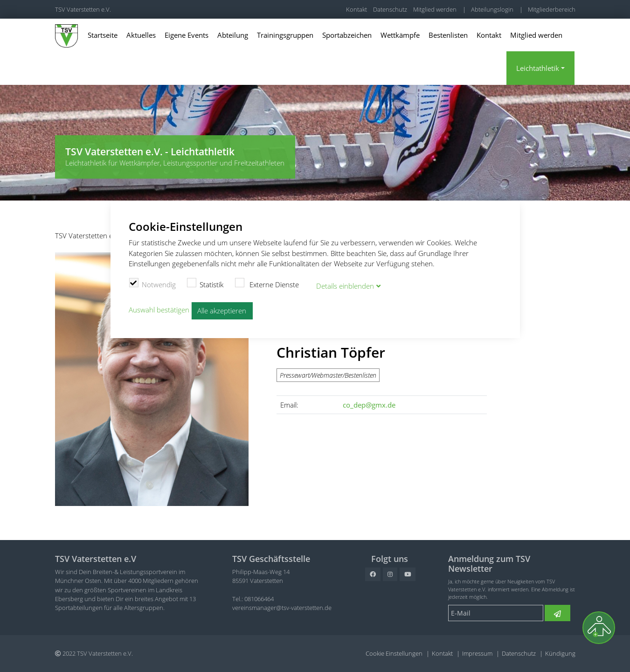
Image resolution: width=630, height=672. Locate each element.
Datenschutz (390, 9)
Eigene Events (187, 35)
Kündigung (560, 653)
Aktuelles (141, 35)
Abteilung (233, 35)
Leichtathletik (538, 68)
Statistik (205, 283)
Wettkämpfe (400, 35)
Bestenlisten (448, 35)
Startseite (103, 35)
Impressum (477, 653)
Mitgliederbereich (552, 9)
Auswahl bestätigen (159, 309)
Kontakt (357, 9)
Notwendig (152, 283)
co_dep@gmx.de (369, 405)
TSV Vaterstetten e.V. (83, 9)
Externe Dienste (267, 283)
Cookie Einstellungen (394, 653)
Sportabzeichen (347, 35)
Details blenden (345, 285)
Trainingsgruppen (285, 35)
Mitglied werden (435, 9)
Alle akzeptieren (222, 310)
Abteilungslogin (492, 9)
